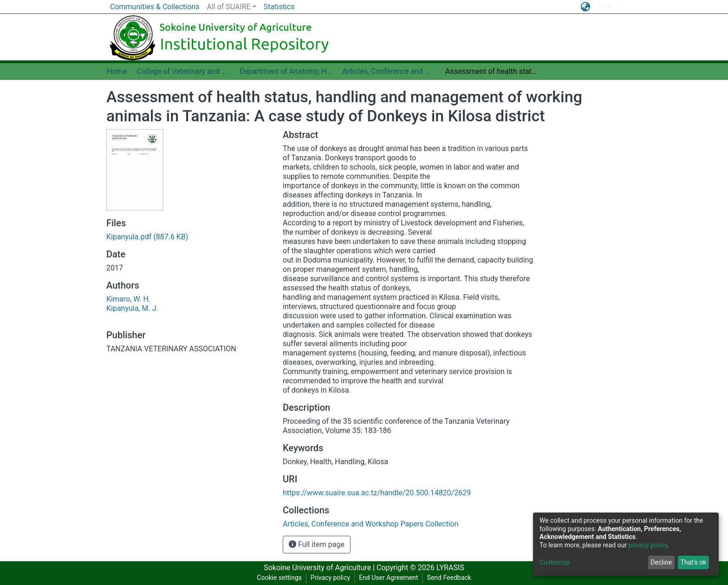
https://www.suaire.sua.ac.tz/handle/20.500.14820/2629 (377, 493)
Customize (555, 562)
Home (117, 71)
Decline (661, 562)
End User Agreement (388, 578)
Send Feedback (449, 578)
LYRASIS (450, 568)
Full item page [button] (317, 544)
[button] (585, 7)
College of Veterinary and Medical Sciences (183, 71)
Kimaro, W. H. (128, 299)
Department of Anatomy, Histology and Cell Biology (286, 71)
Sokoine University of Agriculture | (320, 568)
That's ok (693, 562)
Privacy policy (330, 578)
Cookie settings (279, 578)
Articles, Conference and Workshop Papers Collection (389, 71)
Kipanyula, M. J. (132, 308)
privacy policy (648, 545)
